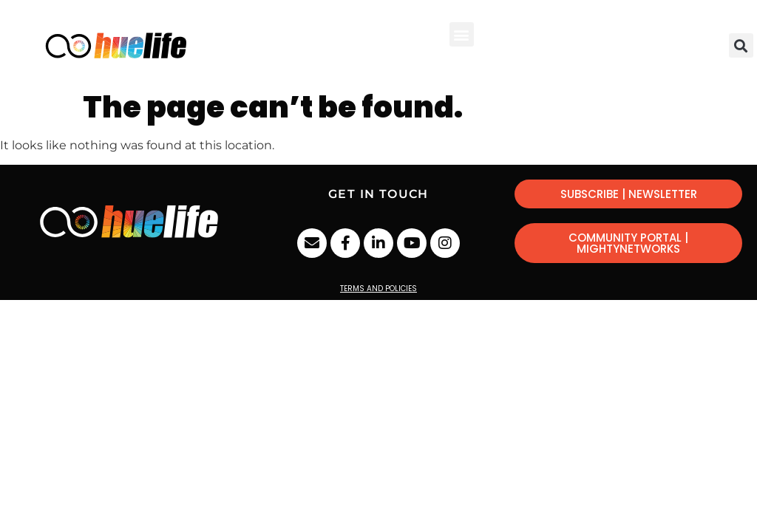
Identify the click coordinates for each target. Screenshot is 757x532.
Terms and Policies (378, 289)
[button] (462, 34)
